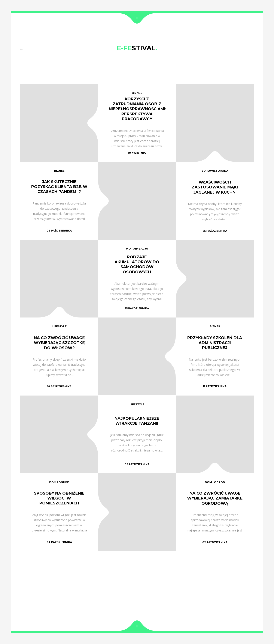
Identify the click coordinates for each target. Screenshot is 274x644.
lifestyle (59, 326)
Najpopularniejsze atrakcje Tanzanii (137, 421)
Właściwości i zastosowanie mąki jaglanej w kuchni (215, 187)
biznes (137, 93)
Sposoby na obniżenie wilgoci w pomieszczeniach (59, 498)
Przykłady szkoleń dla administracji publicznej (215, 343)
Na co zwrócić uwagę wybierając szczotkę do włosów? (59, 343)
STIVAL (137, 48)
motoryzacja (137, 249)
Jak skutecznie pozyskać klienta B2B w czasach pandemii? (59, 187)
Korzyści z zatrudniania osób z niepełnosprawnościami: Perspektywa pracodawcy (138, 109)
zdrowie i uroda (215, 171)
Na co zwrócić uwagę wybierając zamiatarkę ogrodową (215, 498)
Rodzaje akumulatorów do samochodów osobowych (137, 265)
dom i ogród (59, 482)
